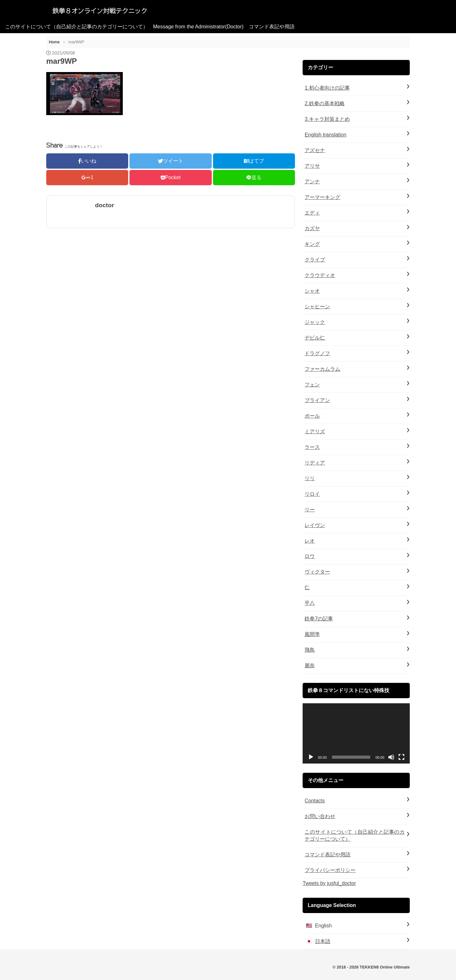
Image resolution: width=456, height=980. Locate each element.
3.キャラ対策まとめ (327, 119)
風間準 (312, 634)
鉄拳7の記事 (319, 619)
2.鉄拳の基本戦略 (324, 103)
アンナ (312, 182)
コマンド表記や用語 (272, 27)
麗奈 (310, 666)
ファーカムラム (322, 369)
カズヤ (312, 228)
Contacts (315, 801)
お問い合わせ (320, 816)
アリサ (312, 166)
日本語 (323, 941)
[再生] (311, 757)
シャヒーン (317, 307)
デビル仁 (315, 338)
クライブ (315, 260)
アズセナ (315, 150)
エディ (312, 213)
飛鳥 (310, 650)
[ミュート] (391, 757)
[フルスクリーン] (401, 757)
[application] (356, 733)
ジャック (315, 322)
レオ (310, 541)
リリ (310, 478)
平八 (310, 603)
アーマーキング (322, 197)
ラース (312, 447)
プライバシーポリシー (330, 870)
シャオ (312, 291)
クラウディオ (320, 275)
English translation (325, 135)
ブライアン (317, 400)
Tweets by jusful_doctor (329, 883)
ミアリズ (315, 431)
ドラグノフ (317, 353)
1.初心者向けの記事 (327, 88)
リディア (315, 463)
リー (310, 510)
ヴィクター (317, 572)
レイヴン (315, 525)
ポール (312, 416)
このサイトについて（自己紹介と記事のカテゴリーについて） (77, 27)
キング (312, 244)
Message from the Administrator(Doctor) (198, 27)
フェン (312, 385)
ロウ (310, 556)
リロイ (312, 494)
